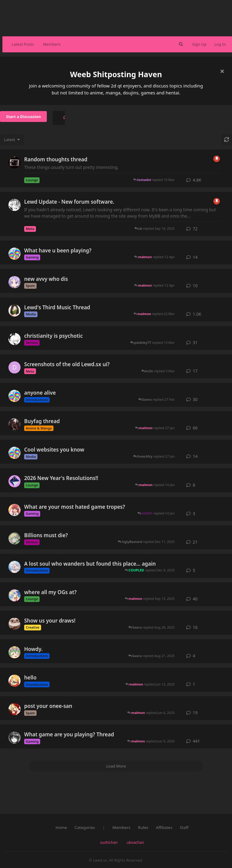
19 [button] (195, 713)
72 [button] (195, 229)
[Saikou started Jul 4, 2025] (14, 339)
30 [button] (195, 399)
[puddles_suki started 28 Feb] (14, 254)
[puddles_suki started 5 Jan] (14, 453)
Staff (184, 827)
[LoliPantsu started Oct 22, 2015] (14, 424)
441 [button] (196, 741)
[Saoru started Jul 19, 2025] (14, 652)
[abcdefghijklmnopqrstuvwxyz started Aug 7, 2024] (14, 510)
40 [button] (195, 599)
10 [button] (195, 286)
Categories (85, 827)
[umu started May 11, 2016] (14, 709)
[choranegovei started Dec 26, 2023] (14, 538)
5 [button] (194, 570)
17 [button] (195, 371)
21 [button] (195, 542)
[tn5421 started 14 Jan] (14, 282)
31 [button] (195, 342)
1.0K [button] (197, 314)
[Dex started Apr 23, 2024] (14, 367)
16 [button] (195, 627)
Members (52, 44)
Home (61, 827)
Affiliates (164, 827)
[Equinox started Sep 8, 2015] (14, 311)
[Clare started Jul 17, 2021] (14, 205)
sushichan (109, 842)
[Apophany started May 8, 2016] (14, 163)
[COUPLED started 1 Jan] (14, 481)
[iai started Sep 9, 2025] (14, 567)
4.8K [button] (197, 180)
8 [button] (194, 485)
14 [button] (195, 257)
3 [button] (194, 513)
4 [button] (194, 656)
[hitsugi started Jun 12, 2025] (14, 681)
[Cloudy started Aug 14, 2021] (14, 595)
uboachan (135, 842)
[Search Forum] (180, 44)
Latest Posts (23, 44)
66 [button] (195, 428)
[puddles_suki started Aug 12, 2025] (14, 396)
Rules (143, 827)
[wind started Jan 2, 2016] (14, 738)
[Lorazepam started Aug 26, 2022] (14, 624)
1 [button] (194, 684)
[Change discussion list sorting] (12, 140)
